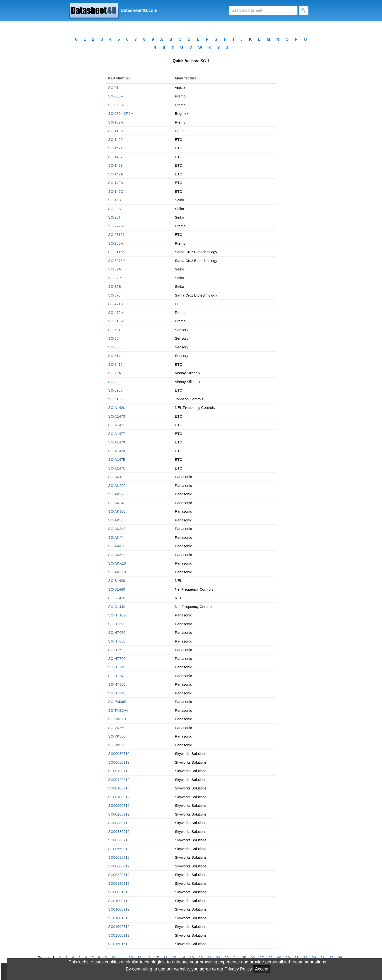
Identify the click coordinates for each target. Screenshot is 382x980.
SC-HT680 (117, 641)
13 (140, 958)
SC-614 (114, 356)
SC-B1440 (117, 589)
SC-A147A (117, 451)
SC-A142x (116, 408)
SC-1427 (115, 157)
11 (122, 958)
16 (166, 958)
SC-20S (115, 209)
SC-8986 (115, 390)
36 (340, 958)
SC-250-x (116, 243)
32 (305, 958)
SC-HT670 (117, 632)
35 (331, 958)
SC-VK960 (117, 745)
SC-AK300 (117, 511)
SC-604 (114, 338)
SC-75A (115, 373)
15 (157, 958)
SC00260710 (119, 805)
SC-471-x (116, 304)
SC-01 (113, 88)
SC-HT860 (117, 684)
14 (148, 958)
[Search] (263, 10)
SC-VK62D (117, 719)
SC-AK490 (117, 546)
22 (218, 958)
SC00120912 (119, 780)
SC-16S (115, 200)
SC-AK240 (117, 503)
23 (227, 958)
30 (288, 958)
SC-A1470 (117, 416)
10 (113, 958)
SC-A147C (117, 468)
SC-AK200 (117, 485)
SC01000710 (119, 901)
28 (270, 958)
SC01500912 (119, 935)
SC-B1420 (117, 581)
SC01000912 (119, 909)
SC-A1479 (117, 442)
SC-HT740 (117, 667)
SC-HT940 (117, 693)
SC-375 (114, 295)
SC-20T (115, 217)
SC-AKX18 (117, 563)
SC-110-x (116, 131)
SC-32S (115, 286)
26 (253, 958)
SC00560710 (119, 840)
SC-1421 (115, 148)
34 (323, 958)
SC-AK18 (116, 477)
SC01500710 (119, 927)
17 (174, 958)
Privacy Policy (238, 969)
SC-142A (116, 174)
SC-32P (115, 278)
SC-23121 (116, 235)
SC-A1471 (117, 425)
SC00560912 (119, 849)
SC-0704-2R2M (121, 113)
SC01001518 (119, 918)
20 (201, 958)
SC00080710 (119, 754)
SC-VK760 (117, 728)
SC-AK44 (116, 537)
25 (244, 958)
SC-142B (116, 183)
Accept (262, 969)
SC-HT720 (117, 658)
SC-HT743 (117, 676)
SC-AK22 (116, 494)
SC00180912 (119, 797)
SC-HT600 (117, 624)
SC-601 (114, 330)
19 (192, 958)
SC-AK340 (117, 529)
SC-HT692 (117, 650)
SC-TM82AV (118, 710)
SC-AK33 (116, 520)
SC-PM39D (117, 702)
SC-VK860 (117, 736)
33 (314, 958)
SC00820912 (119, 883)
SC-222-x (116, 226)
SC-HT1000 (118, 615)
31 (296, 958)
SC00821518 (119, 892)
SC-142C (116, 191)
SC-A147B (117, 459)
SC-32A (115, 269)
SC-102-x (116, 122)
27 (262, 958)
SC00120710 (119, 771)
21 (209, 958)
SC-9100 (115, 399)
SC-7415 (115, 364)
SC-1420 (115, 139)
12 (131, 958)
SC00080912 (119, 762)
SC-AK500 (117, 555)
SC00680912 (119, 866)
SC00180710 (119, 788)
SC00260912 (119, 814)
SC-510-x (116, 321)
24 (235, 958)
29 (279, 958)
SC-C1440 (117, 607)
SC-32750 (116, 261)
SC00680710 (119, 857)
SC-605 (114, 347)
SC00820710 (119, 875)
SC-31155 (116, 252)
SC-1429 (115, 165)
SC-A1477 (117, 434)
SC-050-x (116, 96)
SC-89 (113, 382)
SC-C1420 (117, 598)
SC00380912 (119, 831)
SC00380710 (119, 823)
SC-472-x (116, 312)
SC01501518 (119, 944)
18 (183, 958)
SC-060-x (116, 105)
